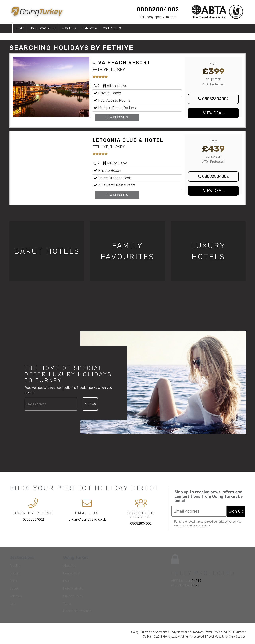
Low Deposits (117, 117)
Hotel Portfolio (43, 28)
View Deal (213, 113)
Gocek (14, 588)
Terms (67, 604)
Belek (13, 581)
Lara (12, 604)
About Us (69, 28)
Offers (90, 28)
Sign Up (90, 404)
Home (20, 28)
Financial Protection (77, 611)
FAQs (67, 581)
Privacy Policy (73, 596)
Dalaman (16, 596)
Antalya (15, 566)
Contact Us (112, 28)
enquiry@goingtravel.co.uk (87, 520)
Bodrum (15, 573)
